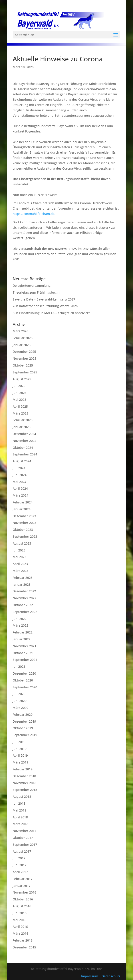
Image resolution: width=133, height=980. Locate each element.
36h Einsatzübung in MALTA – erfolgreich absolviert (51, 313)
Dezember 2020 (24, 673)
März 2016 (20, 933)
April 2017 (20, 872)
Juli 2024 (19, 468)
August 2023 (22, 543)
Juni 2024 (20, 475)
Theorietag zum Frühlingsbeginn (37, 292)
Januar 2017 (22, 886)
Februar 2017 (23, 879)
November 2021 (24, 646)
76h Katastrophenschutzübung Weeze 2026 (45, 306)
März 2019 (20, 762)
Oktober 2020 (23, 680)
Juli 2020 (19, 694)
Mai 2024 (19, 482)
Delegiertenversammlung (32, 286)
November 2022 (24, 598)
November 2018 (24, 783)
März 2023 (20, 571)
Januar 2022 (22, 639)
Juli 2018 (19, 803)
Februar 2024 (23, 502)
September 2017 (25, 845)
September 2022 (25, 612)
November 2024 (24, 441)
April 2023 (20, 564)
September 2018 (25, 790)
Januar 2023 (22, 584)
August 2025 (22, 379)
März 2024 (20, 495)
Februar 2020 (23, 714)
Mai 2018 (19, 810)
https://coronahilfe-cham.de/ (34, 214)
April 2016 (20, 927)
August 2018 (22, 797)
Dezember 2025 (24, 352)
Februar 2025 (23, 420)
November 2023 (24, 523)
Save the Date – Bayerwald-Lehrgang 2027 (44, 299)
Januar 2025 (22, 427)
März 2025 (20, 413)
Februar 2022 (23, 632)
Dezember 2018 (24, 776)
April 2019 (20, 755)
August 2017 (22, 851)
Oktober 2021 (23, 653)
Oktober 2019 (23, 728)
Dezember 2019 (24, 721)
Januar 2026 (22, 345)
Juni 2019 (20, 749)
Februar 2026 (23, 338)
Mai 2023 (19, 557)
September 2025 (25, 372)
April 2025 (20, 406)
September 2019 (25, 735)
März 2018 (20, 824)
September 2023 (25, 536)
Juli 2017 (19, 858)
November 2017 (24, 831)
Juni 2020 (20, 701)
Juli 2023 (19, 550)
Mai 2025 (19, 400)
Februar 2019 (23, 769)
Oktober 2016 (23, 899)
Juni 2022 (20, 619)
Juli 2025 (19, 386)
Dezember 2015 (24, 947)
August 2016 (22, 906)
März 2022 (20, 625)
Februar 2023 (23, 578)
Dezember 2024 (24, 434)
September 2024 (25, 454)
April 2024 (20, 488)
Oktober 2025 (23, 365)
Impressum (90, 976)
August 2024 (22, 461)
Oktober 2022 (23, 605)
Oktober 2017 (23, 838)
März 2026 (20, 331)
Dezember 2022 (24, 591)
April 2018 (20, 817)
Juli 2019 (19, 742)
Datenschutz (111, 976)
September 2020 (25, 687)
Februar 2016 (23, 940)
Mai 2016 (19, 920)
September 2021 (25, 660)
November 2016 (24, 892)
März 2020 (20, 708)
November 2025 (24, 358)
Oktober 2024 (23, 448)
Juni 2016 (20, 913)
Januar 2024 (22, 509)
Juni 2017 (20, 865)
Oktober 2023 (23, 530)
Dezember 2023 (24, 516)
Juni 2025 (20, 393)
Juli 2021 (19, 666)
